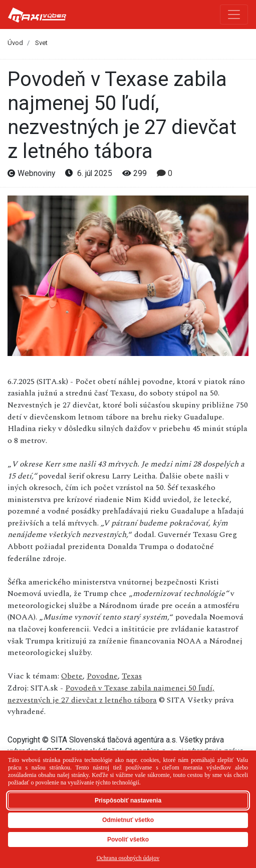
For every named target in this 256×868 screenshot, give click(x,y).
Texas (132, 676)
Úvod (15, 43)
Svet (41, 43)
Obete (72, 676)
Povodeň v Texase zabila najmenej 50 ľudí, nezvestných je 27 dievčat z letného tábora (111, 694)
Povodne (102, 676)
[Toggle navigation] (234, 14)
